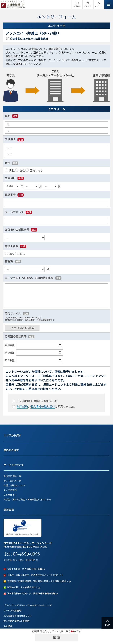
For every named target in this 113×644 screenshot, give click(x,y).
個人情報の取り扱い (43, 406)
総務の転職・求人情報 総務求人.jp (24, 587)
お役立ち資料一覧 (12, 476)
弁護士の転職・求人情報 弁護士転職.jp (26, 569)
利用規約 (22, 406)
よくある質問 (10, 490)
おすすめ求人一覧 (12, 481)
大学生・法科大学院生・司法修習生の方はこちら (27, 499)
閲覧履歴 (77, 6)
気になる (88, 6)
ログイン (99, 6)
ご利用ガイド (10, 495)
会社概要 (8, 626)
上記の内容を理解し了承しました (35, 401)
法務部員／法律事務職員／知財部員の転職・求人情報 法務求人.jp (39, 581)
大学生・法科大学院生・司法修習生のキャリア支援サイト (35, 575)
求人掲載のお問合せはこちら (18, 616)
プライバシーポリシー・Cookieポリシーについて (28, 605)
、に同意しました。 (44, 406)
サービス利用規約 (12, 610)
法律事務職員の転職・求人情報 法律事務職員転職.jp (33, 593)
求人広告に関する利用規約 (17, 621)
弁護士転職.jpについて (15, 485)
